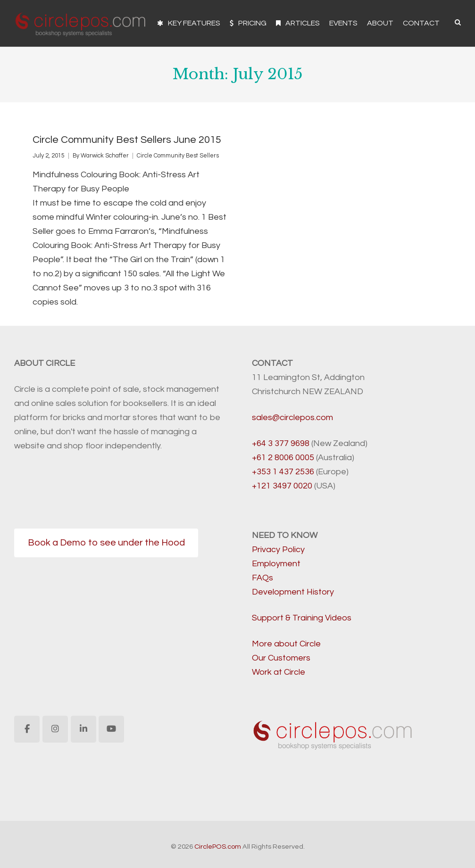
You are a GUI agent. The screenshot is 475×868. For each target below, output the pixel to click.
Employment (276, 564)
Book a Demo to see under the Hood (106, 543)
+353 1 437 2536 (283, 472)
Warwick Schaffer (105, 156)
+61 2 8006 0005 (283, 458)
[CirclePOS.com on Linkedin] (83, 729)
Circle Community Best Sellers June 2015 (127, 140)
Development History (293, 592)
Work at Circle (279, 672)
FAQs (262, 578)
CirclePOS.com (218, 847)
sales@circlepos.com (292, 417)
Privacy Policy (278, 550)
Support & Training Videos (302, 618)
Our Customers (281, 658)
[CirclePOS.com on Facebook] (27, 729)
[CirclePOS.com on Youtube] (111, 729)
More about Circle (286, 644)
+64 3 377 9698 (281, 443)
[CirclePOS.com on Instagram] (55, 729)
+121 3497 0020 (282, 486)
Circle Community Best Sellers (178, 156)
